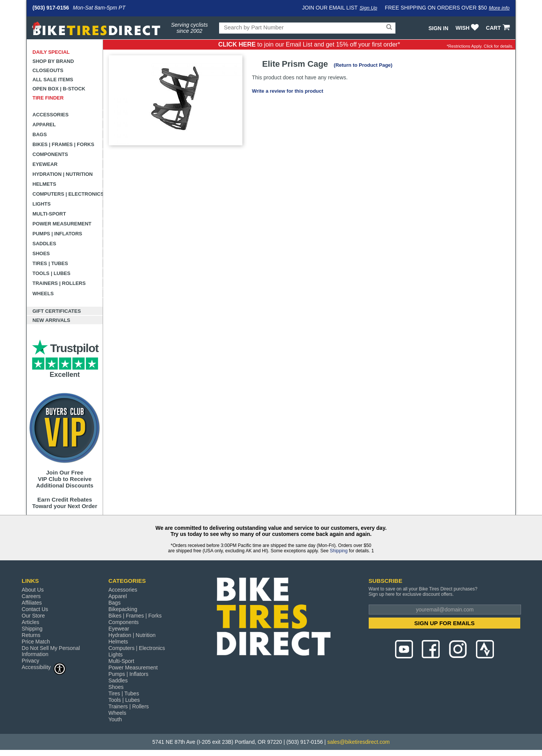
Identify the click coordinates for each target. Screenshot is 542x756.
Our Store (33, 616)
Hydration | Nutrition (63, 174)
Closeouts (48, 70)
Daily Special (51, 52)
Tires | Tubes (50, 263)
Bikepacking (123, 609)
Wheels (43, 294)
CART (499, 28)
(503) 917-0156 (51, 8)
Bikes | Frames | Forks (63, 144)
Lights (42, 204)
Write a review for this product (288, 91)
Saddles (44, 244)
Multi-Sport (49, 214)
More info (499, 8)
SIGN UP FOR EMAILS (444, 623)
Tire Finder (48, 98)
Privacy (31, 661)
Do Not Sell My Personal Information (51, 651)
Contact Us (35, 609)
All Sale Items (53, 80)
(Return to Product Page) (363, 65)
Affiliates (32, 603)
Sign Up (368, 8)
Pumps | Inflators (57, 234)
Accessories (51, 115)
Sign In (438, 28)
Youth (115, 719)
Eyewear (45, 164)
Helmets (44, 184)
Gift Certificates (57, 311)
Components (50, 154)
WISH (468, 28)
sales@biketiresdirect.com (358, 742)
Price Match (36, 642)
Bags (40, 134)
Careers (31, 596)
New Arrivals (51, 320)
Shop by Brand (53, 61)
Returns (31, 635)
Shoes (41, 253)
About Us (33, 590)
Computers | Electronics (68, 194)
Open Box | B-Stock (59, 89)
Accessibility (44, 667)
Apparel (44, 125)
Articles (31, 622)
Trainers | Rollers (59, 283)
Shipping (339, 551)
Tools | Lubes (51, 273)
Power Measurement (62, 224)
